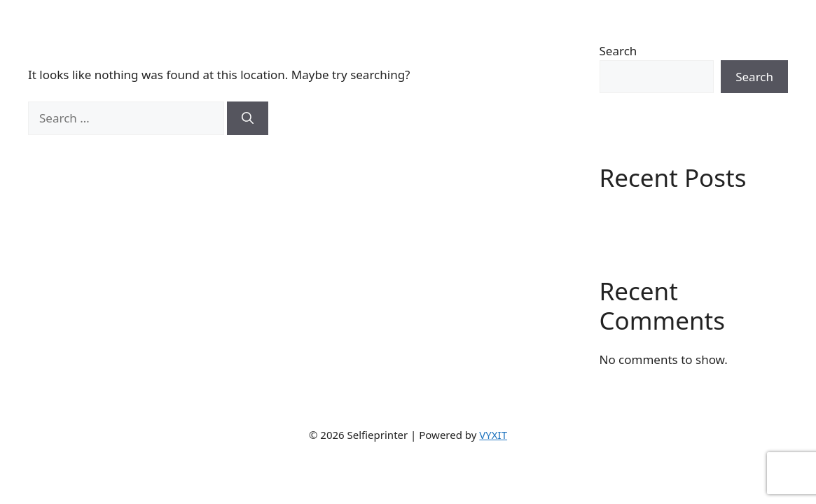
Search (618, 51)
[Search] (248, 118)
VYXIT (493, 435)
